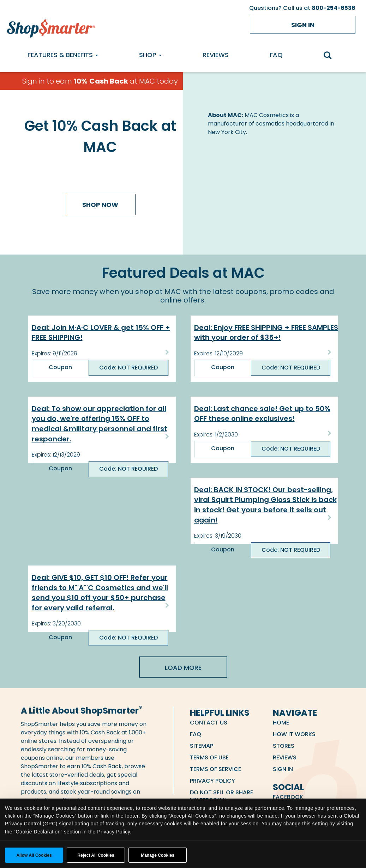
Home (281, 723)
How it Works (294, 734)
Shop (150, 55)
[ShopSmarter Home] (51, 27)
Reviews (216, 55)
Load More (183, 668)
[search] (331, 56)
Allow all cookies (34, 855)
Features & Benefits (63, 55)
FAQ (276, 55)
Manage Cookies (158, 855)
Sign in (303, 25)
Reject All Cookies (96, 855)
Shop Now (100, 205)
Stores (284, 746)
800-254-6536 (334, 8)
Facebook (288, 797)
